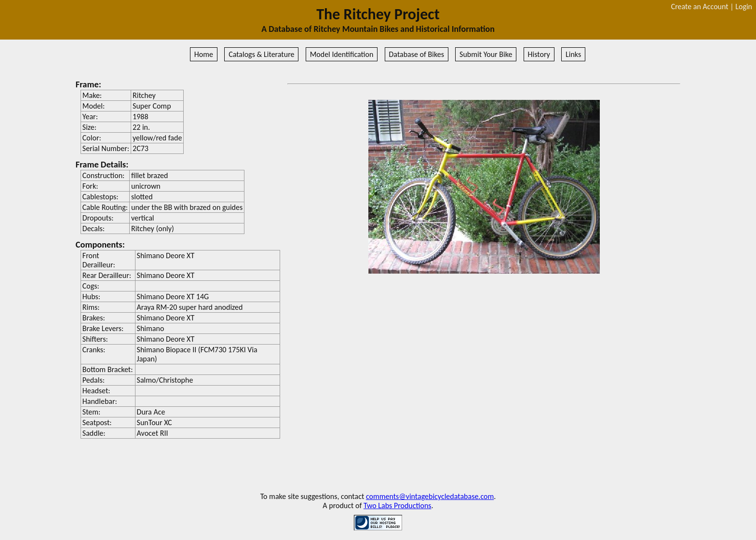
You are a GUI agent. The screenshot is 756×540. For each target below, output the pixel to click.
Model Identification (342, 54)
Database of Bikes (417, 54)
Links (573, 54)
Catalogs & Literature (261, 54)
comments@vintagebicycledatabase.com (430, 496)
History (539, 54)
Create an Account (700, 7)
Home (204, 54)
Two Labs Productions (398, 505)
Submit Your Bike (486, 54)
